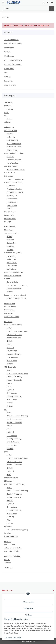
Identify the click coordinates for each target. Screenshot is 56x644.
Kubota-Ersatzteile (11, 478)
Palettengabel (12, 199)
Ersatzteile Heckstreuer (16, 179)
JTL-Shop (32, 641)
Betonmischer (9, 215)
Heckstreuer (9, 176)
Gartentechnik (12, 282)
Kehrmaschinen (10, 218)
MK (5, 409)
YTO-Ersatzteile (10, 367)
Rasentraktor (12, 266)
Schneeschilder (10, 307)
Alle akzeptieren (28, 602)
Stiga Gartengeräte (11, 233)
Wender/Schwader (14, 147)
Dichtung (10, 517)
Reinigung (11, 246)
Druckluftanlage (13, 357)
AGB (6, 73)
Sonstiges (8, 222)
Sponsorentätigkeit (11, 39)
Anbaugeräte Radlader (13, 548)
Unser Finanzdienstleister (14, 44)
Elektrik (10, 341)
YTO (6, 116)
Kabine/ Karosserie (14, 338)
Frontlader (11, 186)
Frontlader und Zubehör (13, 183)
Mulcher (10, 134)
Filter (9, 344)
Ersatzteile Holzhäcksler (16, 169)
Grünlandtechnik (11, 130)
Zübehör (10, 523)
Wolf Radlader (10, 545)
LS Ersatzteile (9, 481)
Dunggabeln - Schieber (16, 192)
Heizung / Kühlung (14, 354)
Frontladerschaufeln (15, 189)
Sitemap (7, 77)
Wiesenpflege (12, 150)
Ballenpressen (12, 140)
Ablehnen (28, 615)
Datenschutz (18, 637)
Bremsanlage (12, 351)
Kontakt (7, 52)
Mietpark (9, 568)
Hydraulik (11, 347)
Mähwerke (11, 137)
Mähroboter (9, 230)
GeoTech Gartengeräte (13, 275)
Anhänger (8, 122)
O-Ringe (10, 406)
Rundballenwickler (14, 143)
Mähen (10, 236)
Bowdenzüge (12, 360)
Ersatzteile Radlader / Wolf (14, 484)
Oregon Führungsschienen (17, 285)
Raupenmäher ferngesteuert (15, 295)
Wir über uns (9, 48)
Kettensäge (11, 256)
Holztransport (12, 202)
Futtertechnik (12, 205)
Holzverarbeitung (11, 166)
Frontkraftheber (10, 212)
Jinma (6, 112)
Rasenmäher (12, 262)
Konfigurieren (28, 608)
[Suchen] (52, 8)
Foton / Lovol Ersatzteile (13, 325)
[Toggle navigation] (3, 1)
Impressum (8, 637)
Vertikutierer (12, 269)
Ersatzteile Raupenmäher (16, 298)
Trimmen (10, 240)
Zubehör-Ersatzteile (12, 316)
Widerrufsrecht (10, 85)
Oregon (7, 279)
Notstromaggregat (11, 536)
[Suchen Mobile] (25, 8)
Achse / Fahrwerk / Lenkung (17, 331)
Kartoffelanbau (13, 163)
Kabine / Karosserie (14, 380)
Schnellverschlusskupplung (17, 530)
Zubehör (10, 109)
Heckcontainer (10, 173)
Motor (9, 328)
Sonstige (10, 209)
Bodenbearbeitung (14, 160)
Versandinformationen (13, 64)
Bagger (7, 559)
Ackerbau (10, 156)
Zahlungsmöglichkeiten (13, 60)
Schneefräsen (9, 310)
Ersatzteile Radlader (12, 551)
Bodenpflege (12, 243)
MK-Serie (8, 106)
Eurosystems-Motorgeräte (14, 272)
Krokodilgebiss (12, 196)
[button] (43, 2)
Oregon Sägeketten (14, 288)
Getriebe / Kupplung (15, 334)
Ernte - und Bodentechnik (14, 153)
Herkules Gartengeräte (13, 253)
